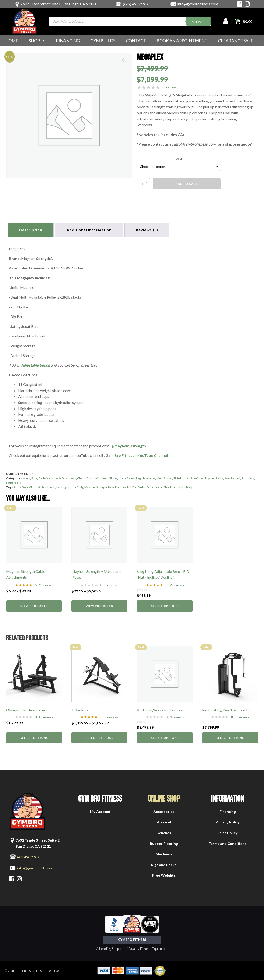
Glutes (113, 477)
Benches (164, 832)
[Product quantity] (143, 184)
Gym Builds (103, 41)
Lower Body (76, 486)
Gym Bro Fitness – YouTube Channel (137, 454)
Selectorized (232, 477)
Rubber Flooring (164, 842)
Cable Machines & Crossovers (57, 477)
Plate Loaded (181, 477)
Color (179, 159)
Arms (27, 477)
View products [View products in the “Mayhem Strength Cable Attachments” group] (34, 605)
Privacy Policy (228, 821)
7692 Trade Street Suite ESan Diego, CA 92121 (38, 842)
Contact (136, 41)
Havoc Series (127, 477)
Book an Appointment (182, 41)
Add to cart (187, 184)
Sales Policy (227, 832)
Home (12, 41)
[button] (124, 60)
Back (34, 477)
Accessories (164, 810)
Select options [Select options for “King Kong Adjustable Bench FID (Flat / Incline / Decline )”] (165, 605)
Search (198, 22)
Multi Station (164, 477)
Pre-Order (197, 477)
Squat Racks (13, 482)
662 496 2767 (28, 856)
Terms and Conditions (227, 842)
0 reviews (169, 87)
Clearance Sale (236, 41)
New (111, 486)
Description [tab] (31, 229)
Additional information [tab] (91, 229)
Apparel (164, 821)
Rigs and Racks (214, 477)
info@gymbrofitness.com (198, 4)
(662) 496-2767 (136, 4)
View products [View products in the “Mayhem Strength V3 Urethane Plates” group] (99, 605)
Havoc (51, 486)
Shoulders (248, 477)
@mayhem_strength (129, 445)
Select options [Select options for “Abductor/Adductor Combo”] (165, 737)
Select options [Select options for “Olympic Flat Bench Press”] (34, 737)
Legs (139, 477)
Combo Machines (97, 477)
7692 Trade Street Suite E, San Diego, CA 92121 (58, 4)
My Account (100, 810)
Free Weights (164, 874)
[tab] (150, 229)
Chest (81, 477)
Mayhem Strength (96, 486)
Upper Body (185, 486)
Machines (149, 477)
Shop (37, 41)
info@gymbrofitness (35, 867)
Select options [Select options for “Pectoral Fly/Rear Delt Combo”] (230, 737)
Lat (58, 486)
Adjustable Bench (35, 364)
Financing (68, 41)
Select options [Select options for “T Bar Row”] (99, 737)
